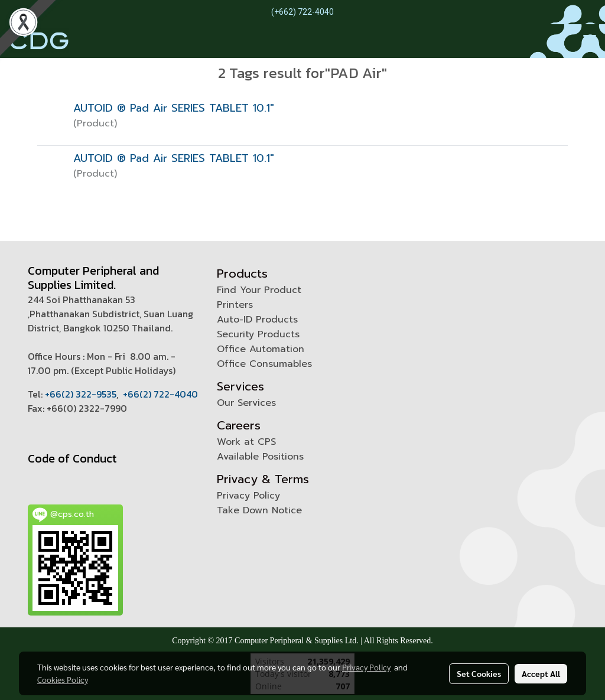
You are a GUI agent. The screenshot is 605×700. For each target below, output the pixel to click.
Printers (235, 305)
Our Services (246, 403)
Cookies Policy (63, 679)
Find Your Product (259, 290)
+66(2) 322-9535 (81, 394)
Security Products (258, 334)
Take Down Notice (259, 510)
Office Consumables (264, 364)
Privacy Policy (248, 496)
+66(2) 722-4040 (160, 394)
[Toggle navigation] (590, 41)
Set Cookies (479, 673)
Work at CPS (246, 442)
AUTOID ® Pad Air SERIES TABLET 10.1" (174, 108)
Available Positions (260, 457)
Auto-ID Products (257, 320)
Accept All (541, 673)
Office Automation (261, 349)
